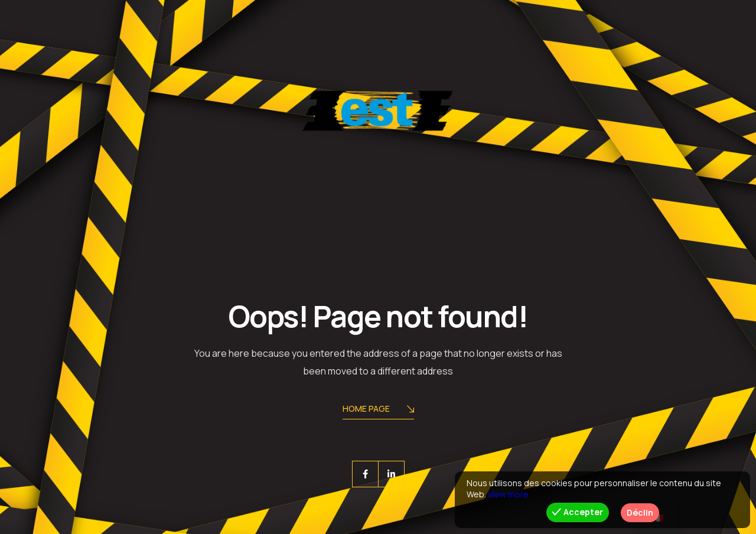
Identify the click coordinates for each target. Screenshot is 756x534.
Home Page (378, 410)
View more (508, 494)
